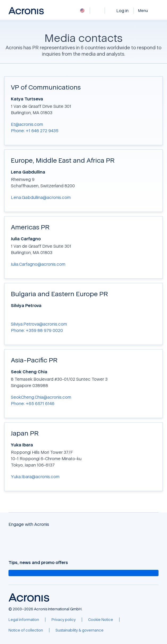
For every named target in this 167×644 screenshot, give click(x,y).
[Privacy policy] (64, 620)
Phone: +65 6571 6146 (33, 403)
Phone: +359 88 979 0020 (37, 330)
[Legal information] (24, 620)
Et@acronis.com (27, 124)
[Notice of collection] (26, 630)
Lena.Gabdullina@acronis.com (41, 197)
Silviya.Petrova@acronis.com (39, 324)
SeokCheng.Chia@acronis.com (41, 397)
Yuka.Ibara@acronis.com (35, 477)
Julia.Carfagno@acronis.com (38, 264)
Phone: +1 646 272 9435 (35, 131)
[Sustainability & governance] (80, 630)
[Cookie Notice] (101, 620)
